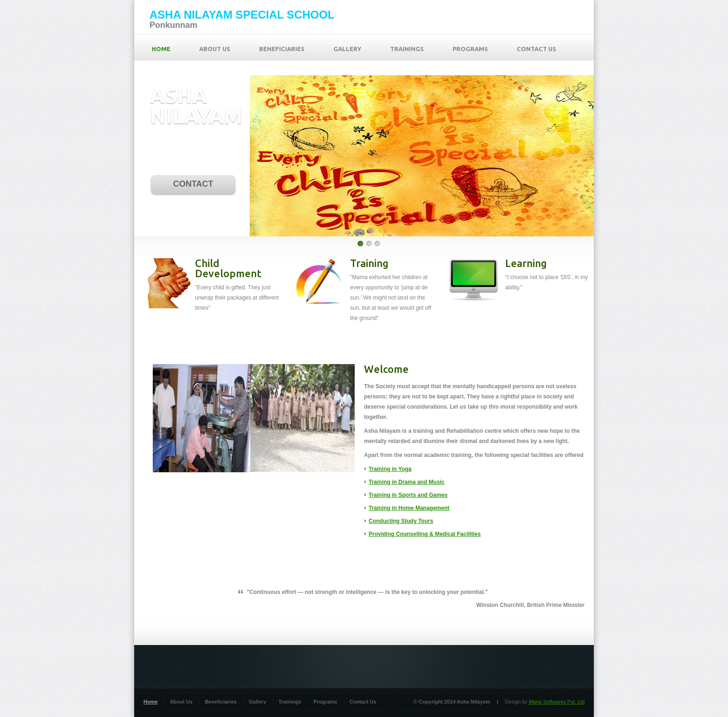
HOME (161, 49)
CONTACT (193, 184)
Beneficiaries (221, 702)
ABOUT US (215, 49)
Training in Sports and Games (408, 495)
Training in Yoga (390, 469)
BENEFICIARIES (282, 49)
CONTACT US (536, 49)
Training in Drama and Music (406, 482)
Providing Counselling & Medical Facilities (425, 534)
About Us (181, 702)
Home (151, 702)
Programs (325, 702)
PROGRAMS (470, 49)
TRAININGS (407, 49)
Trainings (290, 702)
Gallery (257, 702)
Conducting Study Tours (401, 521)
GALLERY (347, 49)
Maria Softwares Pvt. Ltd (557, 702)
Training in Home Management (409, 508)
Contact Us (363, 702)
